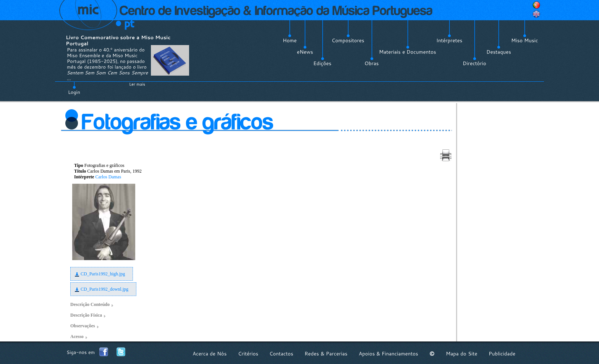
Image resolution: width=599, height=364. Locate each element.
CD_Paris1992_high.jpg (103, 274)
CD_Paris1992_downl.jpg (104, 289)
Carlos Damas (108, 177)
